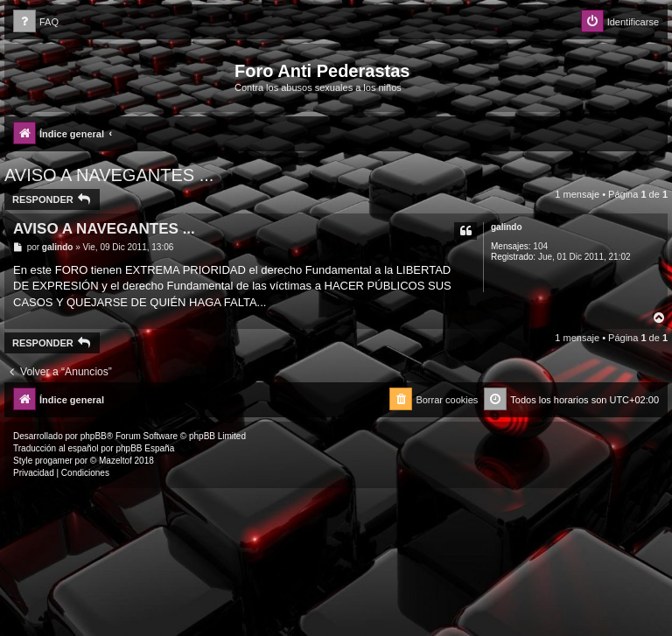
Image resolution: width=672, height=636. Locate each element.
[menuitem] (36, 22)
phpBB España (145, 448)
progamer (54, 461)
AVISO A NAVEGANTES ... (109, 175)
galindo (507, 227)
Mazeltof (115, 461)
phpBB (94, 436)
